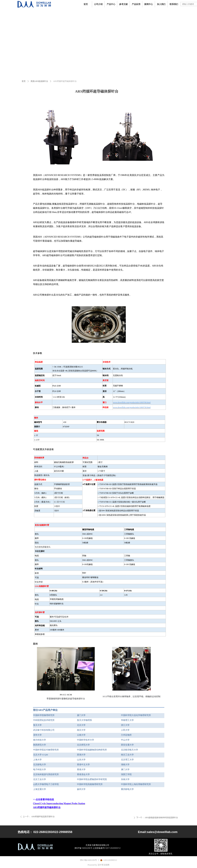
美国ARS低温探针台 (39, 81)
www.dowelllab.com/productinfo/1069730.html (132, 407)
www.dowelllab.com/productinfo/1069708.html (132, 402)
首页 (24, 81)
